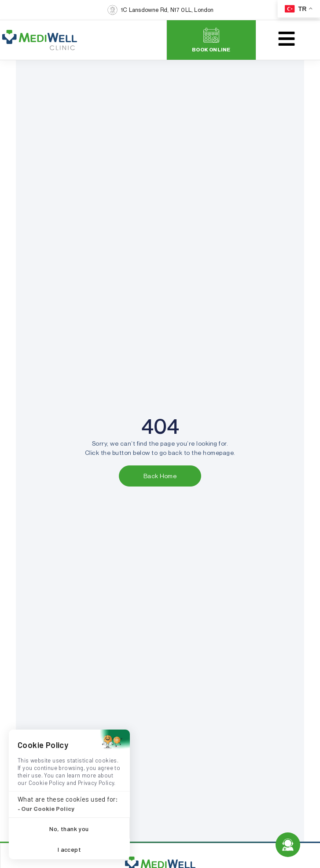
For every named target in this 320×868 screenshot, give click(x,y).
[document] (160, 434)
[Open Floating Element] (288, 845)
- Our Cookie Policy (46, 809)
